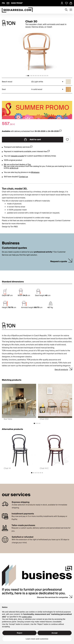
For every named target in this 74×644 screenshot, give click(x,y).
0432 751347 (17, 3)
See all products (61, 370)
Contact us (23, 177)
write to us (14, 168)
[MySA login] (62, 3)
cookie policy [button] (27, 617)
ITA (3, 3)
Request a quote (59, 262)
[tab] (26, 76)
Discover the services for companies (53, 597)
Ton (29, 165)
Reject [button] (20, 633)
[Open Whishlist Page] (66, 3)
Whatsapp (35, 172)
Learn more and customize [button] (37, 639)
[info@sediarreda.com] (8, 3)
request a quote (17, 156)
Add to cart (33, 140)
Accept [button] (55, 633)
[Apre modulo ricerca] (66, 10)
